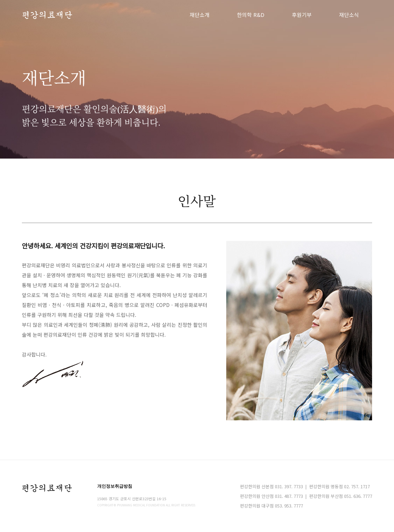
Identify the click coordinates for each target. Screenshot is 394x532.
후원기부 (302, 15)
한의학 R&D (251, 15)
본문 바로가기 (0, 0)
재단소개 (200, 15)
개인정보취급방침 (115, 486)
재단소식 (349, 15)
